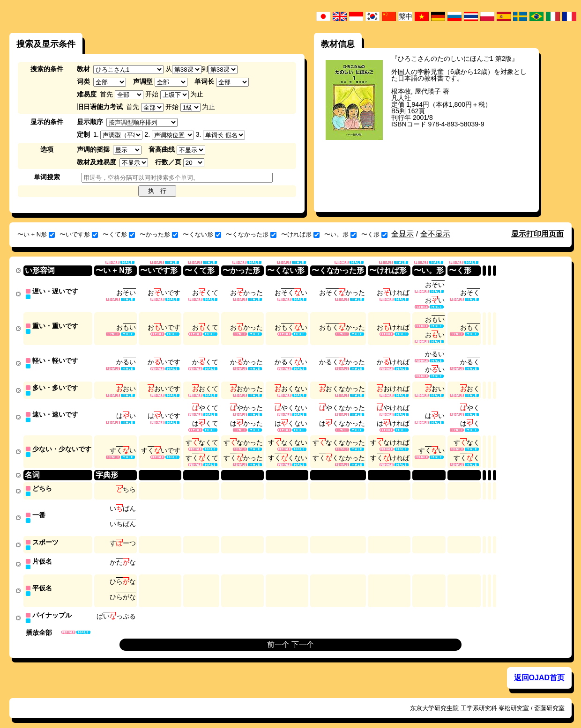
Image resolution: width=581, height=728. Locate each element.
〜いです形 (79, 234)
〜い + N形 (36, 234)
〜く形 (374, 234)
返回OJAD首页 (539, 669)
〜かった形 (159, 234)
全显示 (402, 234)
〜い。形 (340, 234)
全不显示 (435, 234)
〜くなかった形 (251, 234)
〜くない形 (202, 234)
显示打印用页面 (537, 234)
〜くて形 (119, 234)
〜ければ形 (300, 234)
